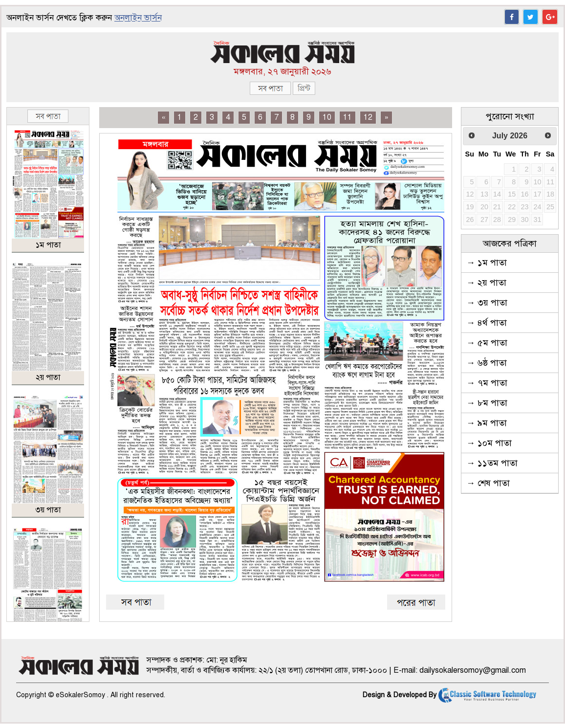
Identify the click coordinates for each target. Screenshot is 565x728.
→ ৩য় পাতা (487, 303)
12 (368, 117)
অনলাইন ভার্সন (138, 18)
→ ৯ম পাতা (487, 423)
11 (348, 117)
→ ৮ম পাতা (487, 403)
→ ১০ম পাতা (489, 443)
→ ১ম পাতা (487, 263)
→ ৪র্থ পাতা (487, 323)
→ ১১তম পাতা (492, 463)
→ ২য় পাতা (486, 283)
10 (327, 117)
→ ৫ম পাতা (487, 343)
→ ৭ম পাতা (487, 383)
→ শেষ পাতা (488, 483)
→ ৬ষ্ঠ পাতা (487, 363)
